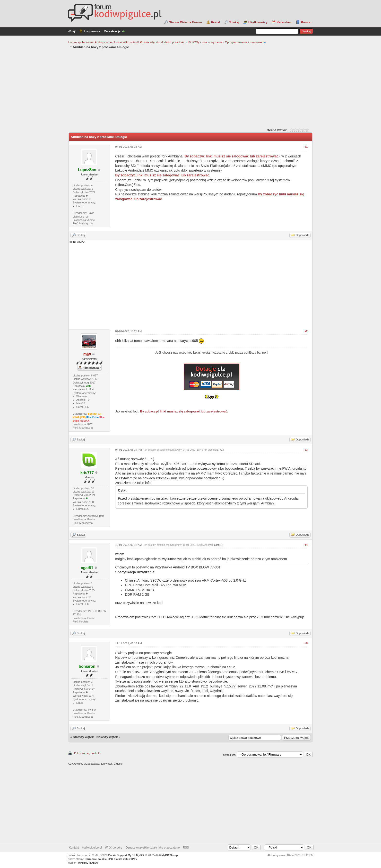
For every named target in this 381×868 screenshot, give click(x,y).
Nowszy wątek (107, 737)
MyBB (140, 855)
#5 (306, 643)
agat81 (218, 545)
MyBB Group (169, 855)
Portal (216, 22)
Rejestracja (112, 31)
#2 (306, 331)
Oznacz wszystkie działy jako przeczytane (153, 848)
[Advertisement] (190, 88)
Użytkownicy (258, 22)
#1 (306, 147)
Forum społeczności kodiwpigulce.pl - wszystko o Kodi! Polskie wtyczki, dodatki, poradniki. (127, 42)
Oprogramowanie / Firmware (243, 42)
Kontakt (74, 848)
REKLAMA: (190, 283)
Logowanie (92, 31)
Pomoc (306, 22)
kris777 (218, 450)
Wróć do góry (114, 848)
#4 (306, 545)
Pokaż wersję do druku (88, 753)
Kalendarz (284, 22)
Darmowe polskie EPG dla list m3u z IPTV (111, 859)
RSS (186, 848)
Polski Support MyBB (122, 855)
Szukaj (234, 22)
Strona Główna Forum (185, 22)
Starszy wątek (83, 737)
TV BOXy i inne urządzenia (205, 42)
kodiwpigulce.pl (92, 848)
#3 (306, 450)
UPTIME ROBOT (88, 863)
